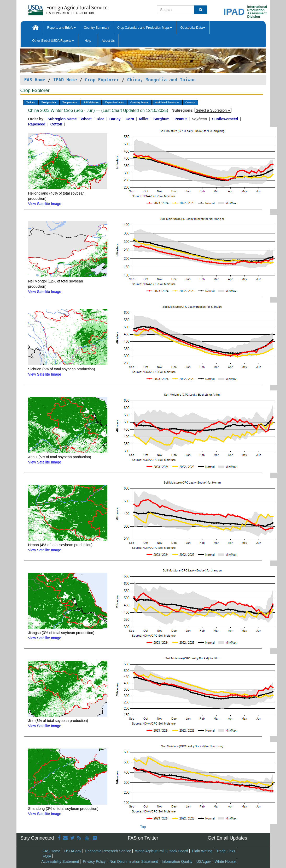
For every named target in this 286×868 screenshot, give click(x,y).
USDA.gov (73, 851)
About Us (108, 41)
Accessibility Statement (60, 861)
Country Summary (97, 28)
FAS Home (35, 80)
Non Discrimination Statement (134, 861)
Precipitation (49, 102)
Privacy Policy (94, 861)
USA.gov (204, 861)
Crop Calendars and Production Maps (145, 28)
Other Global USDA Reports (53, 41)
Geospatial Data (193, 28)
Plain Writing (202, 851)
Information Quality (177, 861)
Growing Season (139, 102)
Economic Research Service (108, 851)
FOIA (47, 856)
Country (190, 102)
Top (143, 827)
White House (225, 861)
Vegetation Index (114, 102)
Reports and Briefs (62, 28)
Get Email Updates (227, 838)
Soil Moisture (91, 102)
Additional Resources (167, 102)
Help (88, 41)
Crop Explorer (102, 80)
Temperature (70, 102)
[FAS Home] (55, 8)
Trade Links (226, 851)
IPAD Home (65, 80)
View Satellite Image (45, 204)
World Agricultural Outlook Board (162, 851)
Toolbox (31, 102)
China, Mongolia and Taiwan (162, 80)
